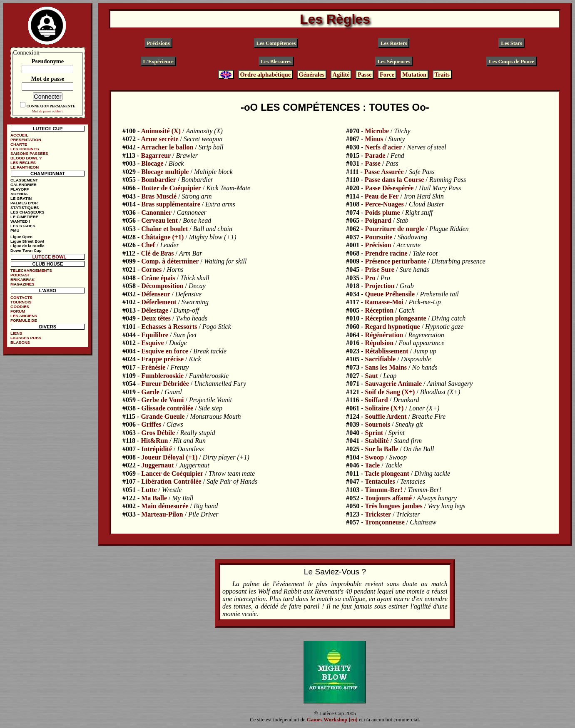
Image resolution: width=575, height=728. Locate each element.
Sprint (374, 433)
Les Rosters (394, 43)
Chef (148, 245)
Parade (375, 155)
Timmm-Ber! (383, 490)
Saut (372, 376)
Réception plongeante (396, 318)
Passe (365, 75)
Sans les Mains (386, 367)
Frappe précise (162, 359)
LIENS (16, 333)
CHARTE (19, 144)
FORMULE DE (24, 320)
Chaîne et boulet (164, 229)
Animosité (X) (161, 131)
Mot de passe (47, 79)
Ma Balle (154, 498)
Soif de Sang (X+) (390, 392)
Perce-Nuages (385, 204)
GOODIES (20, 307)
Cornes (151, 270)
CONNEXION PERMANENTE (51, 106)
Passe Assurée (384, 172)
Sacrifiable (381, 359)
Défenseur (156, 294)
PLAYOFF (20, 189)
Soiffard (376, 400)
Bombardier (159, 180)
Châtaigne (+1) (162, 237)
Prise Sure (380, 270)
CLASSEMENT (24, 180)
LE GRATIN (21, 198)
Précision (378, 245)
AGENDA (19, 194)
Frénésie (153, 367)
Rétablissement (387, 351)
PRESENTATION (26, 140)
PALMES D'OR (24, 203)
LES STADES (23, 226)
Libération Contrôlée (171, 481)
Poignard (378, 220)
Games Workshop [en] (332, 720)
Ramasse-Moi (384, 302)
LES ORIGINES (25, 149)
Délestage (155, 310)
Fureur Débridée (165, 384)
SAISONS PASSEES (29, 153)
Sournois (378, 424)
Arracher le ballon (167, 147)
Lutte (149, 490)
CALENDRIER (24, 185)
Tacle (372, 465)
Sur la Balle (382, 449)
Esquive (152, 343)
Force (387, 75)
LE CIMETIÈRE (24, 217)
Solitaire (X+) (385, 408)
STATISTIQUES (25, 207)
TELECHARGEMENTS (31, 270)
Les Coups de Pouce (512, 62)
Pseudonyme (48, 61)
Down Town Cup (26, 250)
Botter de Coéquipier (171, 188)
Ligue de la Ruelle (27, 246)
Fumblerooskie (162, 376)
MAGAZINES (22, 284)
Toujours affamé (388, 498)
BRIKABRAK (22, 280)
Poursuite (379, 237)
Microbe (377, 131)
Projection (380, 286)
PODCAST (20, 275)
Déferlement (159, 302)
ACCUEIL (19, 135)
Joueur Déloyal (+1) (169, 457)
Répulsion (379, 343)
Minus (374, 139)
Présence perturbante (396, 261)
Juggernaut (157, 465)
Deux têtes (156, 318)
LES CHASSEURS (27, 212)
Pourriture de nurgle (395, 229)
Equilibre (155, 335)
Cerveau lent (159, 220)
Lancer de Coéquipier (172, 473)
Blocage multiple (165, 172)
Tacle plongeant (387, 473)
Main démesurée (165, 506)
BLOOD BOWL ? (26, 158)
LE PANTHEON (25, 167)
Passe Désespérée (390, 188)
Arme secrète (159, 139)
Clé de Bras (157, 253)
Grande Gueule (163, 416)
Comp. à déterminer (170, 261)
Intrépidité (157, 449)
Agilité (341, 75)
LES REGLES (23, 163)
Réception (379, 310)
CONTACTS (21, 297)
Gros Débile (158, 433)
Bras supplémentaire (171, 204)
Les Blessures (276, 62)
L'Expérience (158, 62)
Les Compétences (276, 43)
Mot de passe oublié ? (48, 111)
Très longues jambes (393, 506)
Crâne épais (158, 278)
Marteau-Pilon (162, 514)
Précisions (158, 43)
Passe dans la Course (395, 180)
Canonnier (156, 212)
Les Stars (512, 43)
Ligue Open (21, 237)
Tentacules (380, 481)
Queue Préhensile (390, 294)
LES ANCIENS (24, 316)
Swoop (375, 457)
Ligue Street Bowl (27, 241)
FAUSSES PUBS (26, 338)
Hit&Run (154, 441)
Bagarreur (156, 155)
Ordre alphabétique (265, 75)
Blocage (152, 163)
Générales (312, 75)
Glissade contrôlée (167, 408)
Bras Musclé (159, 196)
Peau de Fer (382, 196)
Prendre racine (386, 253)
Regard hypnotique (393, 327)
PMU (15, 230)
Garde (150, 392)
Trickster (378, 514)
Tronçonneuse (385, 522)
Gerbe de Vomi (162, 400)
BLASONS (20, 342)
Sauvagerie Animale (393, 384)
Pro (370, 278)
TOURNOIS (21, 302)
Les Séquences (394, 62)
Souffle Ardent (386, 416)
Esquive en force (165, 351)
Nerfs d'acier (383, 147)
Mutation (414, 75)
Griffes (151, 424)
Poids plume (383, 212)
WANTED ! (20, 221)
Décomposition (162, 286)
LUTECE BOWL (49, 257)
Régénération (384, 335)
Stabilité (377, 441)
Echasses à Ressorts (169, 327)
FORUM (18, 311)
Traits (442, 75)
